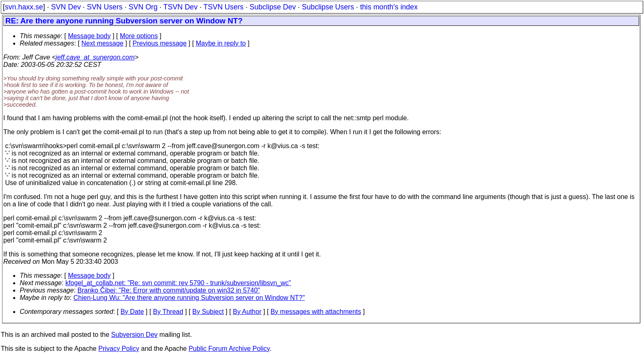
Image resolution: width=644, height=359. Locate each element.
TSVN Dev (181, 7)
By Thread (168, 312)
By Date (132, 312)
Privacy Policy (119, 349)
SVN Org (143, 7)
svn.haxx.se (24, 7)
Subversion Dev (135, 335)
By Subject (208, 312)
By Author (247, 312)
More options (139, 36)
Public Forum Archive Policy (229, 349)
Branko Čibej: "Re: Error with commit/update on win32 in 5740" (169, 290)
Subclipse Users (328, 7)
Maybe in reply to (221, 43)
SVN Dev (66, 7)
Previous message (160, 43)
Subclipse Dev (273, 7)
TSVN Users (223, 7)
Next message (102, 43)
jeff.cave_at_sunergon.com (95, 57)
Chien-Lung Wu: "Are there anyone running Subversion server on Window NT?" (189, 298)
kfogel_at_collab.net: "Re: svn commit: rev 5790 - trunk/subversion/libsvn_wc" (178, 283)
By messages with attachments (316, 312)
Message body (89, 36)
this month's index (389, 7)
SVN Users (105, 7)
